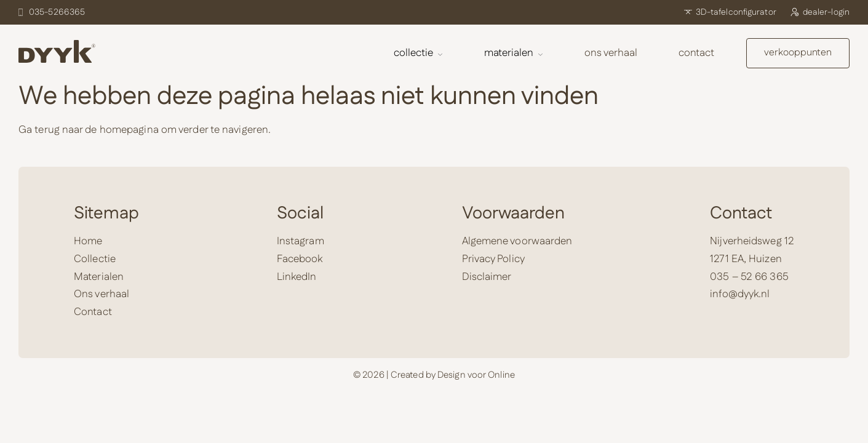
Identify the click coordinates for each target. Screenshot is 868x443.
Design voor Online (476, 375)
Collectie (418, 53)
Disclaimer (487, 277)
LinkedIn (297, 277)
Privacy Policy (493, 259)
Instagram (301, 241)
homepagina (129, 130)
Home (88, 241)
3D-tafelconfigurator (730, 12)
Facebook (300, 259)
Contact (696, 53)
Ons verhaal (611, 53)
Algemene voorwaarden (517, 241)
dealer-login (820, 12)
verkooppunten (798, 53)
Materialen (514, 53)
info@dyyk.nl (740, 294)
